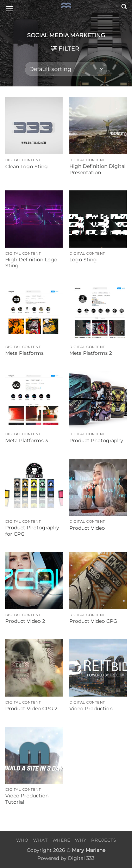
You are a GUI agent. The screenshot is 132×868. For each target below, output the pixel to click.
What (40, 840)
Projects (103, 840)
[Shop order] (66, 69)
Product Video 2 (25, 621)
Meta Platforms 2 (91, 353)
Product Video (87, 528)
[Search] (124, 7)
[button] (10, 9)
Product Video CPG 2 (31, 709)
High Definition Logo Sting (31, 263)
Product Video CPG (93, 621)
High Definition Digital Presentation (98, 169)
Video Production (91, 709)
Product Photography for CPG (32, 531)
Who (22, 840)
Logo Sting (83, 260)
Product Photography (96, 440)
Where (61, 840)
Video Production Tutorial (27, 799)
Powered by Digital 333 (66, 858)
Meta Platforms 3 (27, 440)
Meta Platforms (24, 353)
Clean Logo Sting (27, 167)
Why (81, 840)
